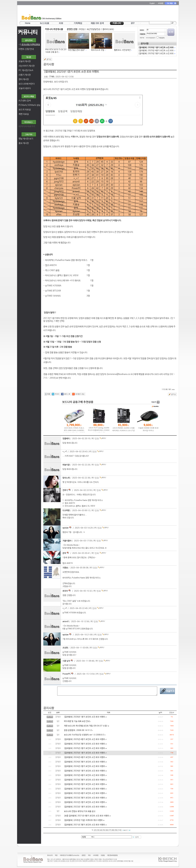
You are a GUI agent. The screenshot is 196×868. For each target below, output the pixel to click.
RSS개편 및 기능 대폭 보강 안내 (77, 721)
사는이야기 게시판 (27, 66)
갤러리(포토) (108, 29)
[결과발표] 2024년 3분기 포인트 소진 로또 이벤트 (85, 762)
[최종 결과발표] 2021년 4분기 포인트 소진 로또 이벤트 (87, 816)
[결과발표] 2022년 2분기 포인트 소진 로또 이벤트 (85, 802)
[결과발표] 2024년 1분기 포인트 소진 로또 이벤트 (85, 771)
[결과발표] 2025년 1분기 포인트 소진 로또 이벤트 (85, 753)
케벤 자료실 (24, 114)
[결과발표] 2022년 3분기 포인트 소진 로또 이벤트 (85, 798)
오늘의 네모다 (25, 88)
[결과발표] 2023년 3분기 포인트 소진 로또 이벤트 (85, 780)
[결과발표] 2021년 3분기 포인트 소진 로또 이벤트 (85, 825)
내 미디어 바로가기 (27, 126)
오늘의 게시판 (25, 61)
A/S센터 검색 (25, 101)
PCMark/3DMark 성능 (29, 105)
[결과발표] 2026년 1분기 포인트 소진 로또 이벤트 (85, 717)
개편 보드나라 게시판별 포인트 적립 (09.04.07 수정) (86, 726)
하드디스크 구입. (98, 50)
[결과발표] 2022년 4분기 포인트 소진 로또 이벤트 (85, 793)
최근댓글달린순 (94, 29)
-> (29, 45)
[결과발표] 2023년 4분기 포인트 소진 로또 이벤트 (85, 775)
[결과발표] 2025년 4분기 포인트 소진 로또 (157, 51)
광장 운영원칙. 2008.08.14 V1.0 (78, 730)
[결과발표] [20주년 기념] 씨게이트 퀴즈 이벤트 (83, 820)
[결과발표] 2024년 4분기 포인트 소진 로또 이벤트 (85, 757)
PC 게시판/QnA (26, 70)
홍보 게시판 (24, 143)
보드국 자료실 (25, 110)
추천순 (82, 29)
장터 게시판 (24, 79)
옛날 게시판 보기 (26, 139)
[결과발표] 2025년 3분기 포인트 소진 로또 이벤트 (85, 744)
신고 (97, 439)
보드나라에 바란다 (27, 84)
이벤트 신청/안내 (26, 49)
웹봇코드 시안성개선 (122, 50)
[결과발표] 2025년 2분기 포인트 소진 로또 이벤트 (85, 748)
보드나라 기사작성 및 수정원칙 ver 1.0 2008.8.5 (84, 735)
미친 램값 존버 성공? (77, 50)
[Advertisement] (116, 14)
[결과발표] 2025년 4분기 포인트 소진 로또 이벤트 (85, 739)
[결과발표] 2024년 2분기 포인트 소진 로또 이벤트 (85, 766)
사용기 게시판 (25, 75)
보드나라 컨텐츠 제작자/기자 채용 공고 (80, 811)
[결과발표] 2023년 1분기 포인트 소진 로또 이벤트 (85, 789)
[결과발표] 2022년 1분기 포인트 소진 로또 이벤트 (85, 807)
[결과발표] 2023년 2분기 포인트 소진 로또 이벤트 (85, 784)
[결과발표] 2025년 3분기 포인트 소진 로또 (157, 54)
